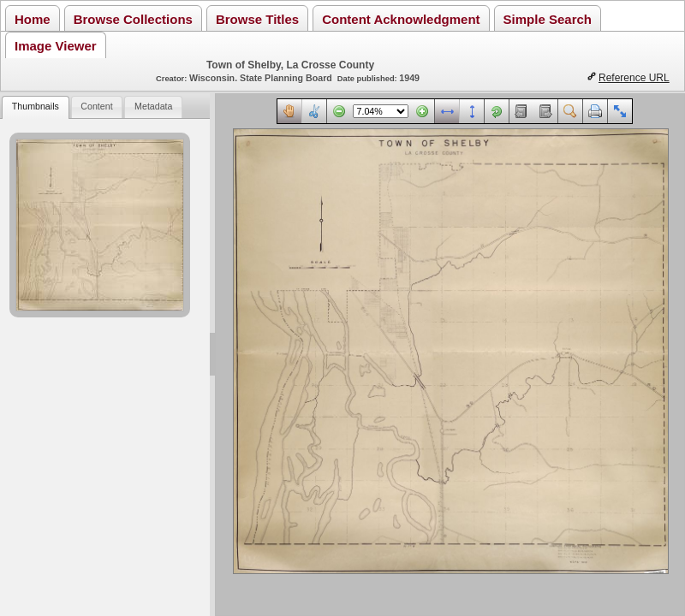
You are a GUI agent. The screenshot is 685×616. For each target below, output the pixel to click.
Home (33, 19)
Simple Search (548, 19)
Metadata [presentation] (153, 106)
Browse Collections (133, 19)
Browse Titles (257, 19)
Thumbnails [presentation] (36, 106)
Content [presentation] (96, 106)
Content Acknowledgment (401, 19)
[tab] (35, 107)
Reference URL (634, 78)
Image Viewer (56, 46)
